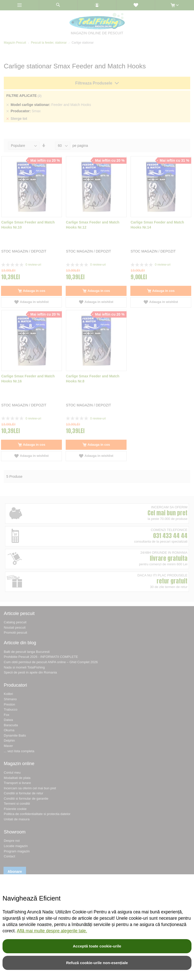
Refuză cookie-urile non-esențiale (97, 963)
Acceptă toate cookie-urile (97, 946)
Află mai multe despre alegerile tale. (52, 931)
